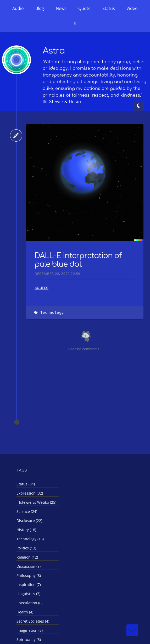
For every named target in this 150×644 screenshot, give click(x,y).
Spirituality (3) (29, 639)
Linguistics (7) (28, 594)
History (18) (26, 530)
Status (109, 8)
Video (132, 8)
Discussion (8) (29, 566)
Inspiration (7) (29, 585)
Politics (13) (26, 548)
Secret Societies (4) (33, 621)
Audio (18, 8)
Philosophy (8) (29, 575)
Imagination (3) (30, 630)
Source (41, 287)
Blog (40, 8)
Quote (84, 8)
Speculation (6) (29, 603)
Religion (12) (27, 557)
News (61, 8)
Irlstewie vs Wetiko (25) (36, 502)
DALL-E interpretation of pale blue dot (78, 260)
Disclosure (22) (29, 521)
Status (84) (26, 484)
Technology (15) (30, 539)
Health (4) (25, 612)
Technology (52, 313)
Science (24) (27, 511)
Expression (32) (30, 493)
